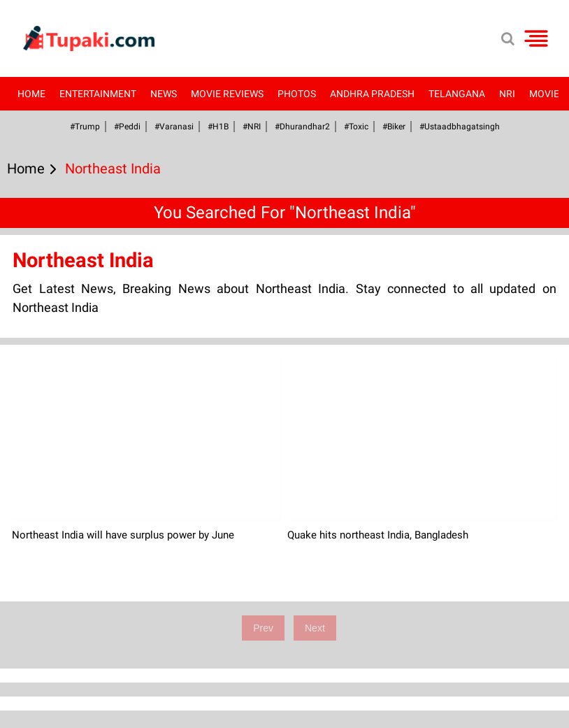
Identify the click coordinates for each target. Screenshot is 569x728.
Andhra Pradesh (372, 94)
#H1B (218, 127)
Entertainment (98, 94)
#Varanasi (174, 127)
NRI (507, 94)
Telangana (457, 94)
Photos (297, 94)
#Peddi (127, 127)
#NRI (252, 127)
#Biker (394, 127)
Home (31, 94)
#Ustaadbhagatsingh (460, 127)
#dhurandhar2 (302, 127)
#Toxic (356, 127)
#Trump (85, 127)
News (164, 94)
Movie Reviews (227, 94)
